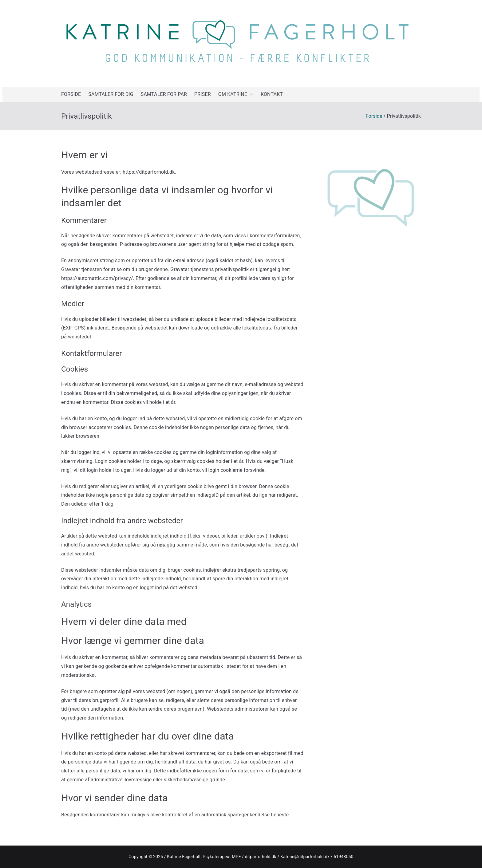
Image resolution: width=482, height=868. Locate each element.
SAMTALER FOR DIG (111, 94)
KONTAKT (272, 94)
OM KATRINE (236, 95)
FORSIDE (71, 94)
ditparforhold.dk (261, 857)
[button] (250, 95)
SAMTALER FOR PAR (164, 94)
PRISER (203, 94)
